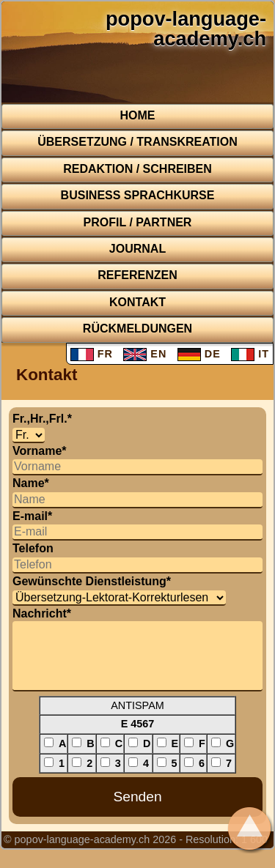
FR (92, 354)
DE (199, 354)
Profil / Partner (138, 222)
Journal (137, 249)
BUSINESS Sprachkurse (138, 195)
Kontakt (137, 302)
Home (138, 115)
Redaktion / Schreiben (137, 169)
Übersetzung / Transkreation (137, 142)
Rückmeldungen (137, 329)
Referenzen (137, 275)
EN (145, 354)
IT (250, 354)
